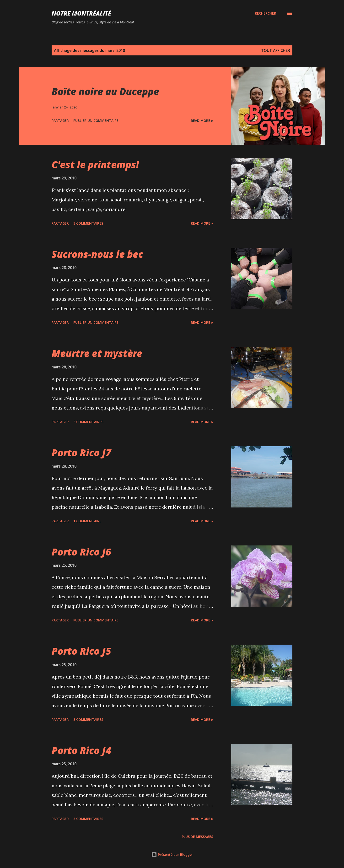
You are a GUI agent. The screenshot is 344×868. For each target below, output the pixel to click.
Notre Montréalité (81, 13)
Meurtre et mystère (97, 353)
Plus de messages (197, 837)
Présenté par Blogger (172, 855)
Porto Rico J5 (81, 651)
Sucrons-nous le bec (97, 254)
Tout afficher (276, 50)
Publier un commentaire (96, 121)
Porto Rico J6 (81, 552)
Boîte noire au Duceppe (105, 91)
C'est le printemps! (95, 164)
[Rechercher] (266, 13)
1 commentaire (87, 521)
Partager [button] (60, 121)
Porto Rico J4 (81, 750)
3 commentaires (88, 223)
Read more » (202, 121)
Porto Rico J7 (81, 453)
